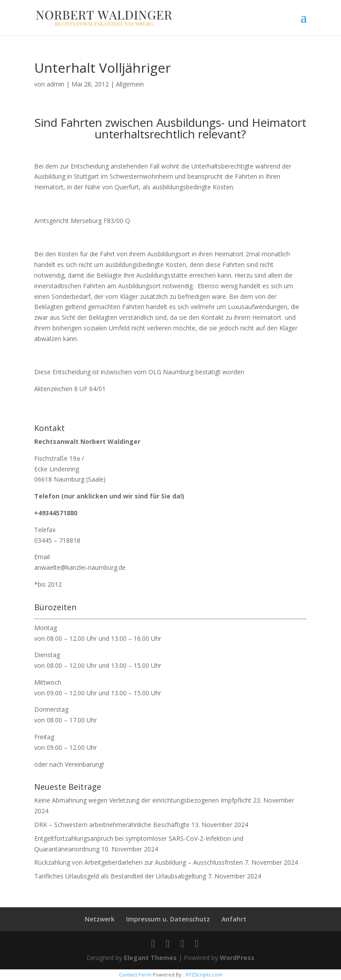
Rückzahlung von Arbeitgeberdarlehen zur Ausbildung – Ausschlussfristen (139, 862)
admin (56, 84)
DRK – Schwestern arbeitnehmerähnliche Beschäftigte (112, 825)
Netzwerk (100, 919)
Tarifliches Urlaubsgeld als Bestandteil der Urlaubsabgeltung (120, 876)
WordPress (237, 958)
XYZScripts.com (204, 974)
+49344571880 (56, 513)
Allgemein (130, 84)
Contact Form (135, 974)
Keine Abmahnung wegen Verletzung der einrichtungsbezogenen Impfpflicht (143, 800)
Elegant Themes (150, 958)
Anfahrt (234, 919)
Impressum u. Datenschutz (168, 919)
